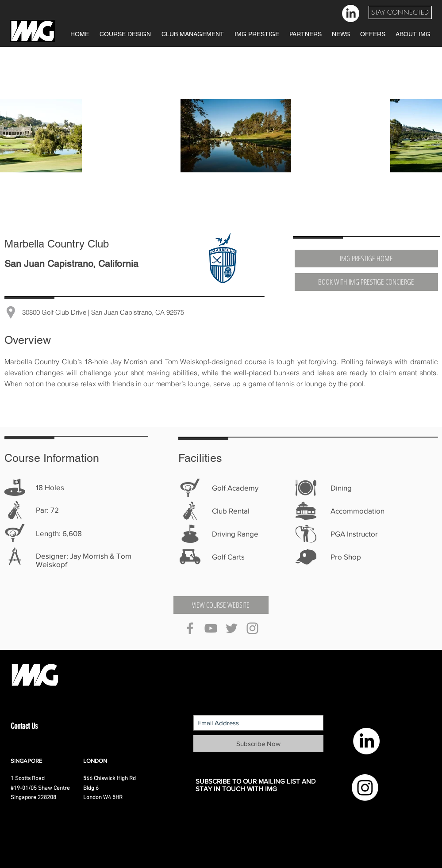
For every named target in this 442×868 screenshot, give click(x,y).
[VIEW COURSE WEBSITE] (221, 605)
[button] (400, 12)
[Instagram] (365, 788)
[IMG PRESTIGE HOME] (366, 259)
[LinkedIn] (351, 13)
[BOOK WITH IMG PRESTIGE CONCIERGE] (366, 282)
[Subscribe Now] (258, 744)
